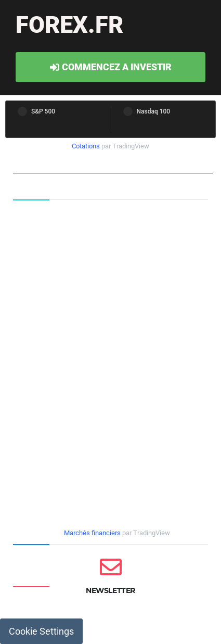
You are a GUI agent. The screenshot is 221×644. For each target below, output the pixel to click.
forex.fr (69, 25)
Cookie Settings (41, 631)
